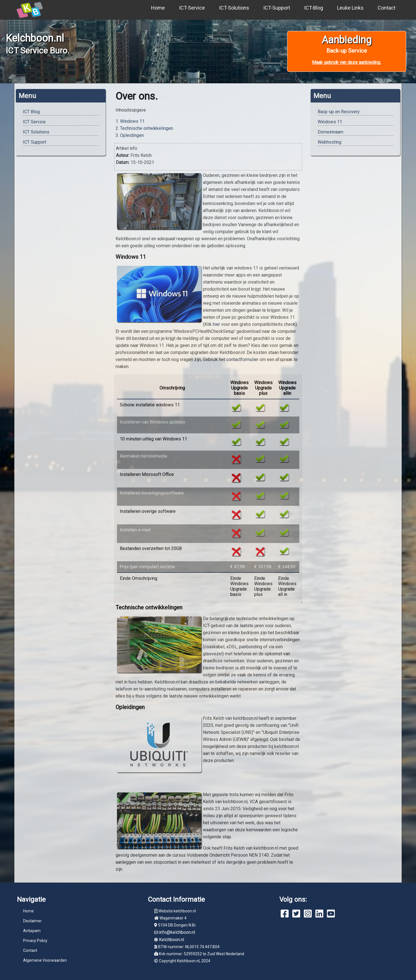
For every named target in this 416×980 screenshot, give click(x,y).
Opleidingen (132, 135)
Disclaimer (32, 921)
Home (158, 8)
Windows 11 (132, 121)
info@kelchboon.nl (177, 932)
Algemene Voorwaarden (45, 960)
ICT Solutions (36, 132)
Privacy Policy (35, 941)
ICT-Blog (314, 8)
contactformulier (242, 359)
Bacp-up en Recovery (339, 112)
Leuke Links (350, 8)
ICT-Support (277, 8)
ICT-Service (192, 8)
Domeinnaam (330, 132)
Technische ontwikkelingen (147, 128)
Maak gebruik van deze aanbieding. (347, 62)
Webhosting (329, 142)
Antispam (32, 931)
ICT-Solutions (234, 8)
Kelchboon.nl (172, 940)
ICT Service (34, 122)
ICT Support (35, 142)
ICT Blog (31, 112)
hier (216, 324)
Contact (387, 8)
